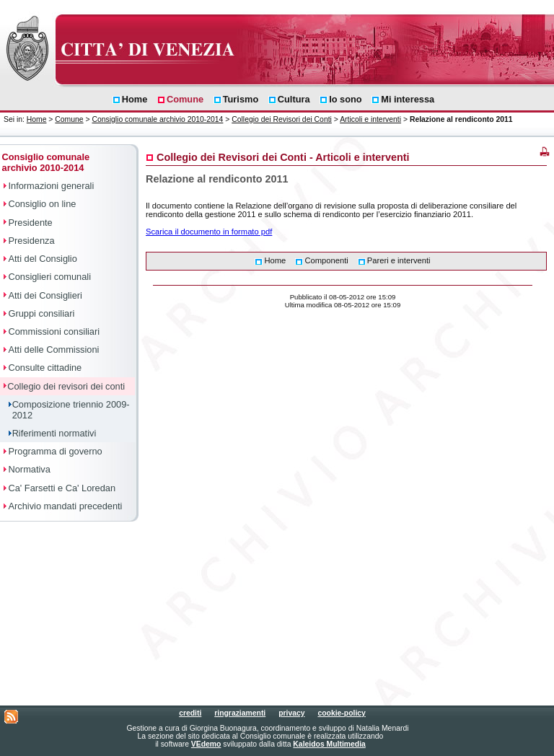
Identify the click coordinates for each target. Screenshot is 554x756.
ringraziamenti (240, 713)
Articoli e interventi (370, 119)
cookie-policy (341, 713)
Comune (69, 119)
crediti (190, 713)
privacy (291, 713)
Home (37, 119)
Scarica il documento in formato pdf (209, 232)
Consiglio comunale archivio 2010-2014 (157, 119)
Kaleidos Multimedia (329, 744)
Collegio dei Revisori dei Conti (282, 119)
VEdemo (206, 744)
